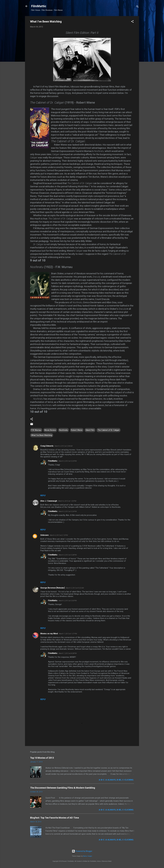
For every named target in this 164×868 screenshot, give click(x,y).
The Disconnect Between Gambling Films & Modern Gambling (63, 788)
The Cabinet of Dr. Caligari (109, 430)
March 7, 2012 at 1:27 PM (68, 634)
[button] (132, 22)
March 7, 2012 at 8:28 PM (68, 653)
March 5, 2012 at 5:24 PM (68, 511)
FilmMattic (39, 6)
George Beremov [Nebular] (53, 588)
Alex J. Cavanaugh (49, 501)
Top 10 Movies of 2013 (42, 758)
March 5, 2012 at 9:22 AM (75, 588)
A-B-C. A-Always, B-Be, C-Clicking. (116, 780)
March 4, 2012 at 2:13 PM (59, 535)
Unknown (45, 535)
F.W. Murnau (36, 430)
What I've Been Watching (42, 435)
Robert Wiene (77, 430)
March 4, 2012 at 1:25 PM (67, 501)
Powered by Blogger (82, 851)
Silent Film (90, 430)
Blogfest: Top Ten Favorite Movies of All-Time (55, 818)
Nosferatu (63, 430)
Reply (43, 496)
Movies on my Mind (49, 634)
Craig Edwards (47, 446)
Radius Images (88, 856)
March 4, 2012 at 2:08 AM (63, 446)
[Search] (137, 7)
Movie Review (50, 430)
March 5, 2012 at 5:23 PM (68, 461)
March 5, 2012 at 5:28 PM (68, 555)
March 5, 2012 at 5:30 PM (68, 601)
